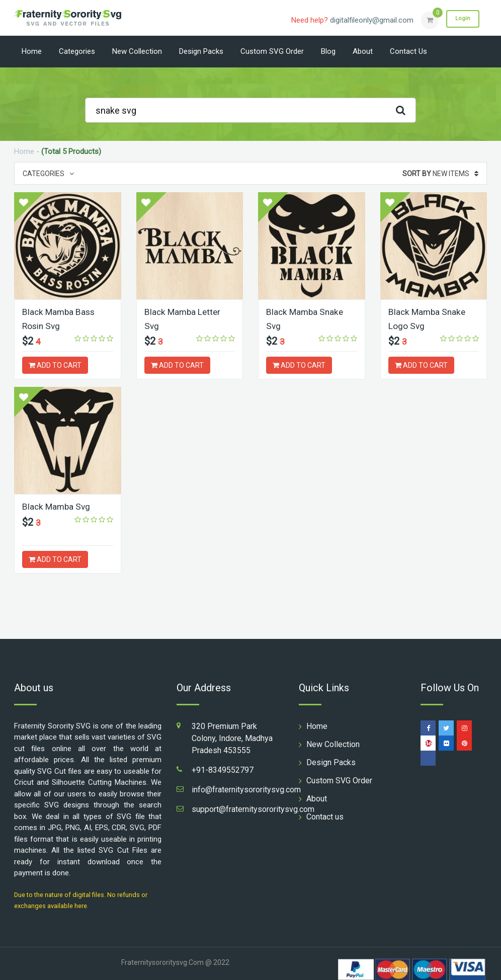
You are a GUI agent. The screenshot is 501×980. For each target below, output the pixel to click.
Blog (328, 51)
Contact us (408, 51)
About (363, 51)
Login (461, 20)
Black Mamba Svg (57, 505)
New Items (440, 174)
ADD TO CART (55, 365)
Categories (77, 51)
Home (32, 51)
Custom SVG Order (272, 51)
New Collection (137, 51)
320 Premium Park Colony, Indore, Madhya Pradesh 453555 (232, 737)
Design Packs (201, 51)
